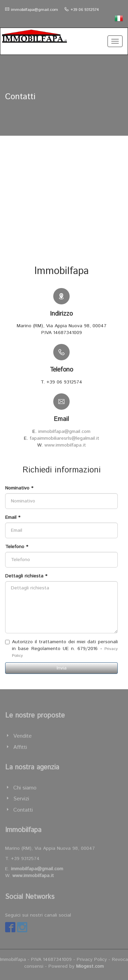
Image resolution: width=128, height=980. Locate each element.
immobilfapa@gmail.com (34, 10)
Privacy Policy (92, 960)
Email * (13, 517)
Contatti (23, 810)
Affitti (20, 747)
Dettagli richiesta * (26, 576)
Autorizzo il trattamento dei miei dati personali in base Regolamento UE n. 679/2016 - (61, 649)
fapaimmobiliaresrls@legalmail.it (65, 438)
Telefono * (17, 547)
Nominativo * (19, 488)
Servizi (21, 799)
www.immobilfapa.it (65, 445)
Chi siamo (25, 788)
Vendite (23, 736)
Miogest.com (90, 966)
